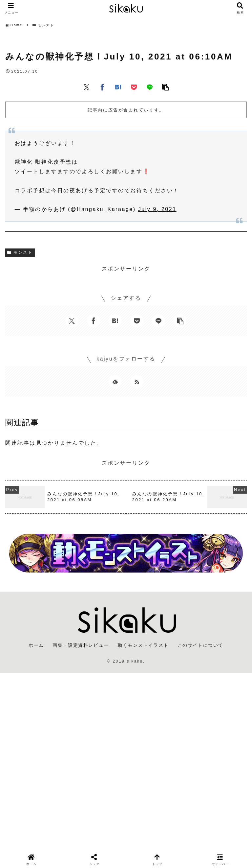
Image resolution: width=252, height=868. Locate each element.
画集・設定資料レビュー (81, 645)
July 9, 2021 (157, 209)
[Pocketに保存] (134, 87)
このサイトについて (200, 645)
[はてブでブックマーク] (118, 87)
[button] (165, 87)
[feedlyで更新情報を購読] (115, 382)
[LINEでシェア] (150, 87)
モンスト (20, 252)
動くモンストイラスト (143, 645)
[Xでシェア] (87, 87)
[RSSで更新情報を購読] (137, 382)
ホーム (36, 645)
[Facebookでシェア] (102, 87)
